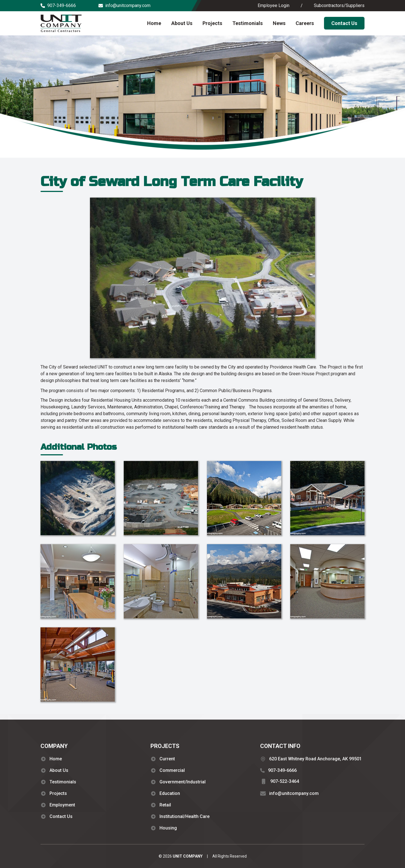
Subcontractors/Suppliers (339, 5)
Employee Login (274, 5)
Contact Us (344, 23)
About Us (182, 23)
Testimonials (247, 23)
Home (154, 23)
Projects (212, 23)
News (279, 23)
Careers (305, 23)
